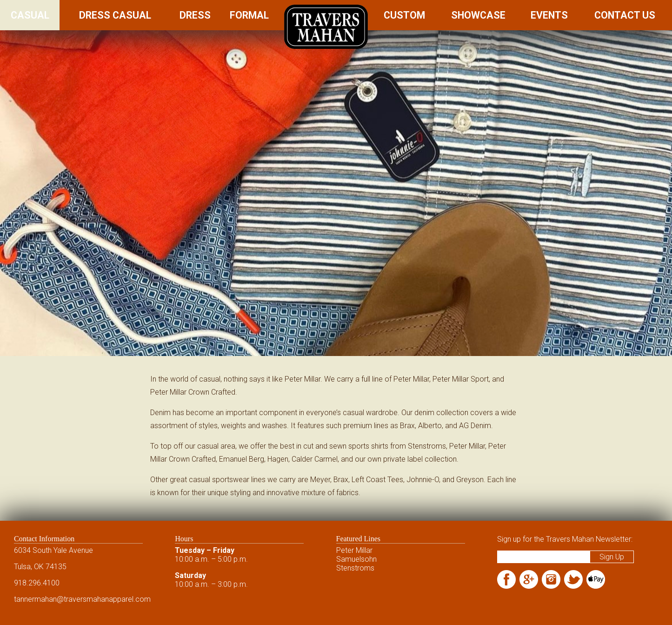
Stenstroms (355, 568)
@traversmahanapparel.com (104, 599)
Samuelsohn (356, 559)
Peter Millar (354, 550)
